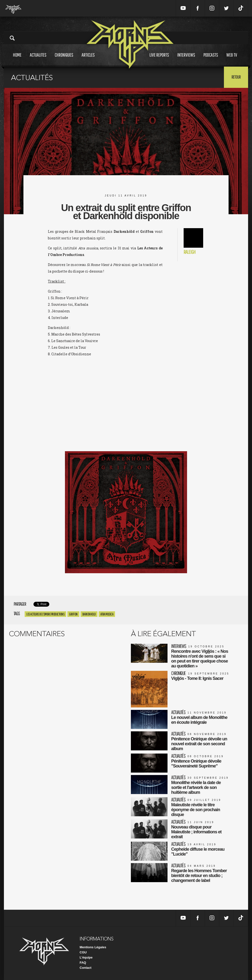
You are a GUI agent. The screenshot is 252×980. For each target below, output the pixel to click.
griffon (73, 614)
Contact (85, 968)
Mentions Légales (93, 947)
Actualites (38, 59)
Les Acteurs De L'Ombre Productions (45, 614)
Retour (236, 77)
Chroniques (64, 59)
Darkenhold (89, 614)
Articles (88, 59)
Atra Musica (107, 614)
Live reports (159, 59)
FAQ (83, 963)
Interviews (186, 59)
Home (17, 59)
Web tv (232, 59)
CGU (83, 952)
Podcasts (211, 59)
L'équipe (86, 957)
